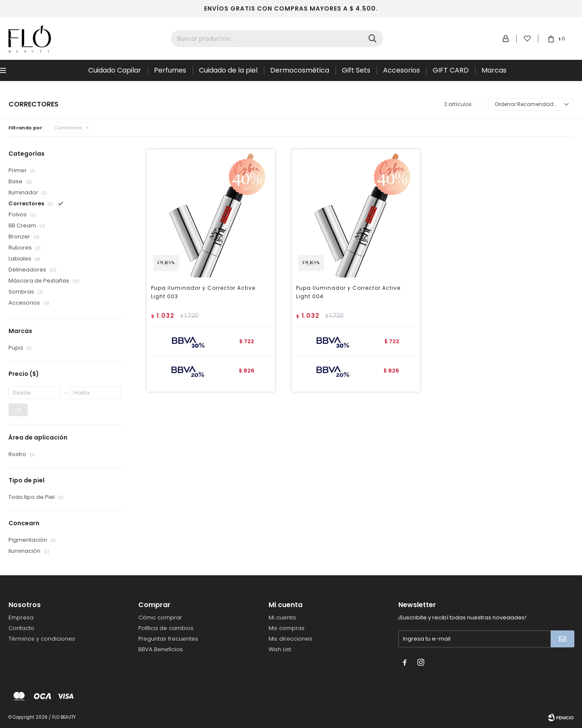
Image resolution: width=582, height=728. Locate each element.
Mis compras (287, 628)
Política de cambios (166, 628)
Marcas (494, 70)
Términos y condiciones (42, 639)
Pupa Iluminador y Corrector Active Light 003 (203, 292)
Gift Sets (356, 70)
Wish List (280, 649)
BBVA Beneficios (161, 649)
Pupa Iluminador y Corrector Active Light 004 (348, 292)
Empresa (21, 617)
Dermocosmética (300, 70)
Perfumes (170, 70)
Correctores (68, 128)
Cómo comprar (160, 617)
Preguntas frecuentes (168, 639)
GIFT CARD (451, 70)
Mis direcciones (290, 639)
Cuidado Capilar (115, 70)
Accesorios (402, 70)
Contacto (21, 628)
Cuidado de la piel (228, 70)
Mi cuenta (282, 617)
